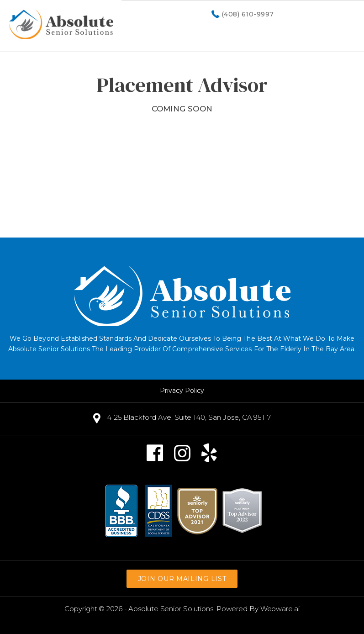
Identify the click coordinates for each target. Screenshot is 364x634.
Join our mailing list (182, 579)
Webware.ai (280, 609)
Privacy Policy (182, 391)
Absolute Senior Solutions (171, 609)
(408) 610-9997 (248, 15)
